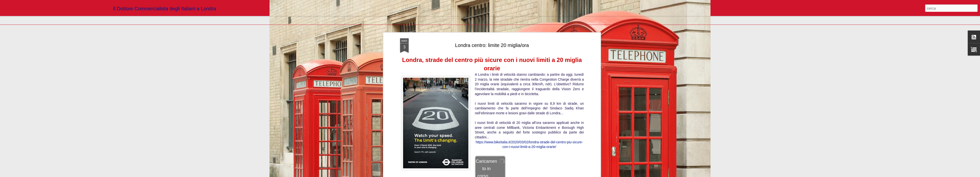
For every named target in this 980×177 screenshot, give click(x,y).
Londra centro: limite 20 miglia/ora (492, 45)
